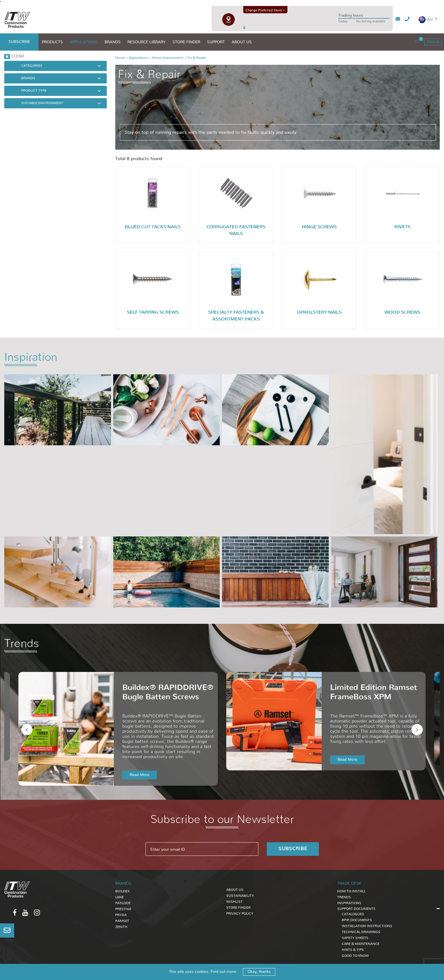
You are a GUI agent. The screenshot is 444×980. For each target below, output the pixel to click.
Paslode (123, 903)
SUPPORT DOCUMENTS (356, 909)
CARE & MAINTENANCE (361, 944)
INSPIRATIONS (349, 903)
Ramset (122, 921)
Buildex (122, 891)
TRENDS (344, 897)
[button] (428, 20)
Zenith (121, 927)
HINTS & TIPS (353, 950)
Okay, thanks (259, 972)
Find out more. (224, 972)
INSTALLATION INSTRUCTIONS (367, 926)
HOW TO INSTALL (351, 891)
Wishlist (234, 902)
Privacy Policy (240, 914)
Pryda (121, 915)
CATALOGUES (353, 914)
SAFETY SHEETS (355, 938)
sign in (433, 42)
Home (120, 58)
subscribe (19, 42)
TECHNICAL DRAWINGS (361, 932)
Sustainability (240, 896)
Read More (140, 775)
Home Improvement (168, 58)
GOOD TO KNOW (355, 956)
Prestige (123, 909)
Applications (138, 58)
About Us (235, 890)
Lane (119, 897)
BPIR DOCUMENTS (357, 920)
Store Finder (238, 908)
